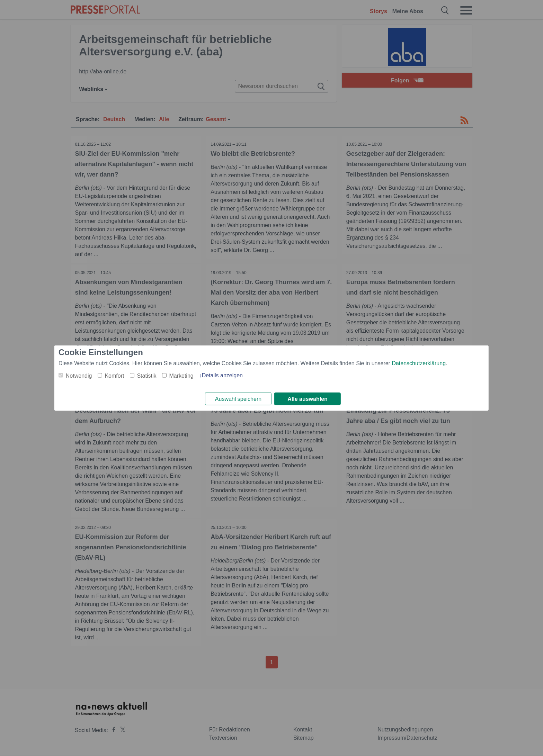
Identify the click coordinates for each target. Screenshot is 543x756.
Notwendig (79, 375)
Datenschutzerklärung (419, 363)
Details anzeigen (222, 375)
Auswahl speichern (238, 399)
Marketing (181, 375)
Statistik (146, 375)
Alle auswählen (308, 399)
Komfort (114, 375)
